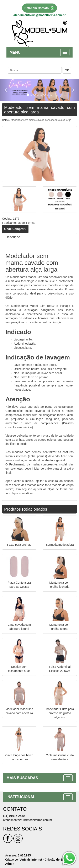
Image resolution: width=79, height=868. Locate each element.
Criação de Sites (56, 860)
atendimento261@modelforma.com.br (40, 15)
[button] (6, 90)
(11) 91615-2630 (14, 816)
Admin (10, 864)
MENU (15, 52)
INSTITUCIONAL (21, 797)
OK (67, 70)
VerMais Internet (31, 860)
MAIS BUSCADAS (22, 778)
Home (5, 120)
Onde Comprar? (15, 229)
